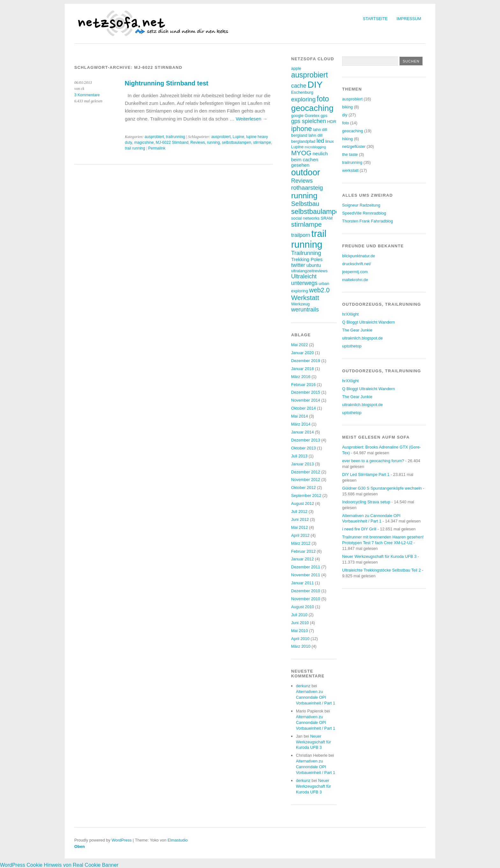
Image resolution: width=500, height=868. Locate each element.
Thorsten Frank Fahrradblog (368, 221)
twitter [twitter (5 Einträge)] (298, 265)
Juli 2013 (299, 456)
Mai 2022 (300, 345)
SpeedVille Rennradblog (364, 213)
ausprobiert (154, 137)
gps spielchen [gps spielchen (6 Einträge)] (309, 121)
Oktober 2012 (304, 488)
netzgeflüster (354, 146)
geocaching (353, 131)
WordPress (122, 840)
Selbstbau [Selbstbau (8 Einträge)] (305, 204)
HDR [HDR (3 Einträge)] (332, 122)
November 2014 (306, 400)
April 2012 (300, 535)
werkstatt (350, 170)
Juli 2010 (299, 615)
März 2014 (301, 424)
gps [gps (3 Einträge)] (324, 116)
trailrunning (175, 137)
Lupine (238, 137)
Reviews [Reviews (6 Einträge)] (302, 181)
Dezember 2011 (306, 567)
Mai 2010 (300, 631)
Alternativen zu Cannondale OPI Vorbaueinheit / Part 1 (316, 697)
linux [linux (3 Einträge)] (330, 141)
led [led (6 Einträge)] (320, 141)
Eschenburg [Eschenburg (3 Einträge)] (302, 92)
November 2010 (306, 599)
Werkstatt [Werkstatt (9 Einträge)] (305, 298)
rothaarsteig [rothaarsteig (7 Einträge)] (307, 188)
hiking (347, 139)
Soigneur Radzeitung (361, 205)
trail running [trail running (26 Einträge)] (309, 239)
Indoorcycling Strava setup (366, 502)
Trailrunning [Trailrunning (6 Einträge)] (306, 253)
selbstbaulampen (237, 142)
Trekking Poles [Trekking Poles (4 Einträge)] (307, 259)
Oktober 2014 (304, 408)
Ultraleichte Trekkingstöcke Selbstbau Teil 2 (382, 570)
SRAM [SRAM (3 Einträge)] (327, 218)
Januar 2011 (302, 583)
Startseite (375, 19)
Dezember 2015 (306, 392)
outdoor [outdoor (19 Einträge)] (306, 172)
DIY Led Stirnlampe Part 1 (366, 474)
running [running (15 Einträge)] (304, 196)
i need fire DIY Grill (359, 529)
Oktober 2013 (304, 448)
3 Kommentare (87, 95)
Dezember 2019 (306, 361)
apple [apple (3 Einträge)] (296, 68)
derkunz (303, 686)
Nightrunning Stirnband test (166, 83)
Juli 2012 (299, 511)
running (213, 142)
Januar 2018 (302, 369)
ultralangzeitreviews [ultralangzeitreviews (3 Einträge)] (309, 271)
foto (346, 123)
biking (347, 107)
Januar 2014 (302, 432)
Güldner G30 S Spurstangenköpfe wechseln (382, 488)
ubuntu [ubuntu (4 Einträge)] (314, 265)
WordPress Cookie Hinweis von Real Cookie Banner (59, 865)
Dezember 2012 (306, 472)
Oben (80, 846)
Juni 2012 (300, 519)
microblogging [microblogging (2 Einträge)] (315, 147)
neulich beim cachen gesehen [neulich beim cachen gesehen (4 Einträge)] (309, 159)
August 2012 (303, 503)
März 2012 (301, 543)
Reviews (198, 142)
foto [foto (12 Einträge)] (323, 99)
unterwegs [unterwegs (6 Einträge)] (304, 283)
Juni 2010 (300, 623)
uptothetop (352, 346)
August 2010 (303, 607)
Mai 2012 (300, 527)
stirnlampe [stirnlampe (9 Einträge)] (306, 224)
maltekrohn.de (355, 280)
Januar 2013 (302, 464)
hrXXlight (350, 314)
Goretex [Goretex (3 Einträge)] (312, 116)
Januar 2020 (302, 353)
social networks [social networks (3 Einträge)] (305, 218)
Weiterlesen (251, 119)
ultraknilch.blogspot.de (362, 338)
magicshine (144, 142)
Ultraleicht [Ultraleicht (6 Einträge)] (304, 276)
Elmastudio (177, 840)
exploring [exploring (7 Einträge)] (303, 99)
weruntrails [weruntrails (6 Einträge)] (305, 310)
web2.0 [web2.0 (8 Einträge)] (319, 290)
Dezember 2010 (306, 591)
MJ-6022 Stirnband (172, 142)
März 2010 (301, 646)
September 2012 (306, 496)
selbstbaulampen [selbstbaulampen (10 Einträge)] (317, 212)
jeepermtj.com (355, 272)
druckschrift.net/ (357, 264)
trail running (135, 148)
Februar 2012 (303, 551)
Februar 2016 (303, 385)
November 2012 (306, 480)
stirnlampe (262, 142)
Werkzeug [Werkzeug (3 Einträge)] (300, 304)
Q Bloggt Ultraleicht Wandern (368, 322)
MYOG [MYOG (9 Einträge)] (301, 153)
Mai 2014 (300, 416)
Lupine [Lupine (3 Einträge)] (297, 147)
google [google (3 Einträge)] (297, 116)
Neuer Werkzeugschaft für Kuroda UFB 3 (313, 742)
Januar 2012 (302, 559)
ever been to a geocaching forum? (373, 461)
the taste (350, 154)
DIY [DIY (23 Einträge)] (315, 84)
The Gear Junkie (357, 330)
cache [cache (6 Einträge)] (299, 86)
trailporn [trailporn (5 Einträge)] (301, 235)
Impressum (409, 19)
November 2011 (306, 575)
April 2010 (300, 639)
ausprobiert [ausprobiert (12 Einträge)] (309, 75)
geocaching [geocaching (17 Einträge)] (312, 108)
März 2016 (301, 377)
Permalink (157, 148)
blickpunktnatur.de (359, 256)
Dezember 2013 (306, 440)
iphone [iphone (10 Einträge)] (301, 129)
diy (345, 115)
